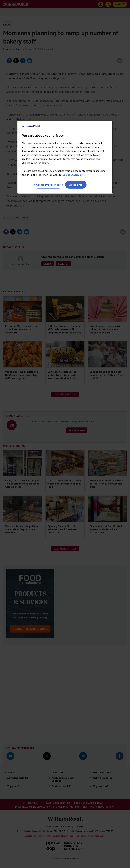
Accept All (76, 185)
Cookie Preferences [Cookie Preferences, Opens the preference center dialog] (48, 185)
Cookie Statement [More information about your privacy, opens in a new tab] (73, 175)
